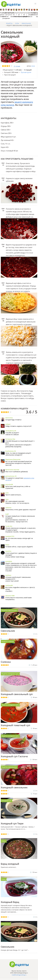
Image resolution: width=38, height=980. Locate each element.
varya (33, 66)
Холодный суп (6, 801)
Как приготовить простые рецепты (11, 4)
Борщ (3, 841)
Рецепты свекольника (9, 610)
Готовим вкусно (19, 964)
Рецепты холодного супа (10, 674)
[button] (35, 4)
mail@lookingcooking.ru (19, 975)
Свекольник (6, 924)
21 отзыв (17, 66)
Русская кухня (26, 72)
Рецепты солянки (8, 641)
